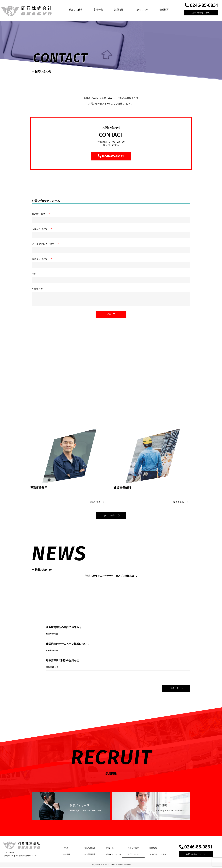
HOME (66, 849)
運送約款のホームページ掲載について (68, 645)
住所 (34, 275)
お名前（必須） (40, 215)
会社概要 (164, 9)
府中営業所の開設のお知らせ (62, 661)
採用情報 (119, 9)
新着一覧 (98, 9)
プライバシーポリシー (159, 855)
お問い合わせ (133, 855)
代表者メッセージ (114, 855)
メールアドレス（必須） (44, 245)
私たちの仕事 (76, 9)
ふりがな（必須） (41, 230)
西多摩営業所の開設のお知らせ (64, 628)
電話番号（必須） (41, 260)
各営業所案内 (90, 855)
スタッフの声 (141, 9)
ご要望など (37, 290)
